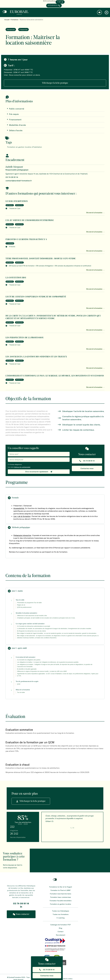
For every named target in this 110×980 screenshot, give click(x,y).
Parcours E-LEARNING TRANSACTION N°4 (26, 240)
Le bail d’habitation (17, 201)
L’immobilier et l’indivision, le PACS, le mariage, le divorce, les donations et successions (55, 376)
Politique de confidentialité (22, 467)
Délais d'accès (16, 130)
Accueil (7, 20)
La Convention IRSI (16, 278)
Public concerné (17, 109)
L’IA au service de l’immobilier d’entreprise (30, 220)
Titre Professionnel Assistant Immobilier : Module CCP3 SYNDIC (41, 259)
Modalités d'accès (17, 125)
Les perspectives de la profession (25, 338)
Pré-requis (14, 114)
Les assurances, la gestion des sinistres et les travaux (36, 357)
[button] (55, 498)
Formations (14, 20)
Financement (15, 120)
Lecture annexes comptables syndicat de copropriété (36, 297)
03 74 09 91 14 (21, 903)
